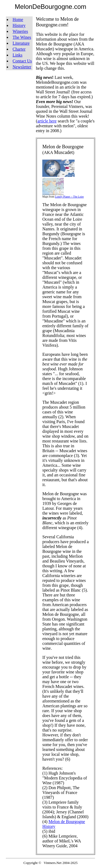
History (19, 25)
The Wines (22, 37)
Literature (21, 43)
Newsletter (22, 67)
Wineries (20, 31)
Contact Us (22, 61)
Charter (19, 49)
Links (18, 55)
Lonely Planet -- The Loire (69, 197)
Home (18, 20)
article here (47, 121)
